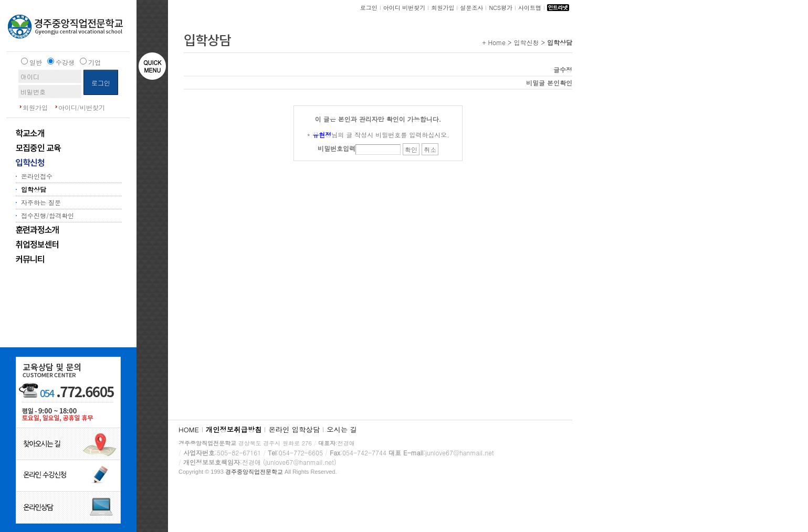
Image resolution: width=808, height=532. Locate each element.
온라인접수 (37, 176)
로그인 (369, 8)
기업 (95, 62)
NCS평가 (501, 8)
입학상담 (34, 189)
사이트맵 (530, 8)
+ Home (494, 42)
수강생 (65, 62)
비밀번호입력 (337, 148)
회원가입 (35, 107)
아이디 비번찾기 (405, 8)
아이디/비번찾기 (82, 107)
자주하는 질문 (41, 202)
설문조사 (471, 8)
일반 (36, 62)
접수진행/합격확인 (48, 215)
